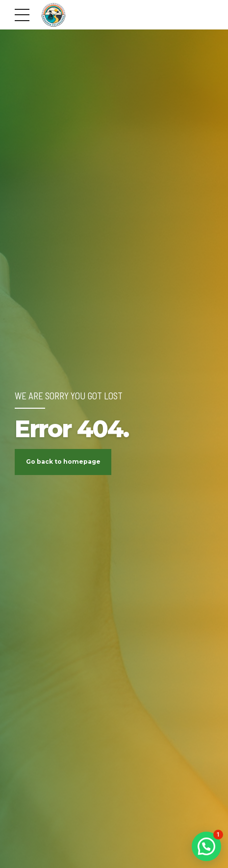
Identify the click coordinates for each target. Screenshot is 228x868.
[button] (206, 846)
